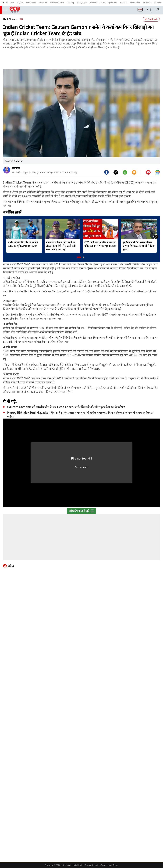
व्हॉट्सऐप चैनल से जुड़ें (82, 511)
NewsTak (93, 3)
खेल (21, 19)
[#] (116, 172)
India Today (31, 3)
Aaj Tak (20, 3)
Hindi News (9, 19)
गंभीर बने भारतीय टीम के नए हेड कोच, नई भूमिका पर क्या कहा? (23, 244)
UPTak (102, 3)
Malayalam (43, 3)
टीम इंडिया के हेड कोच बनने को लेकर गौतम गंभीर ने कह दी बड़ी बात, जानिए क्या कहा (61, 246)
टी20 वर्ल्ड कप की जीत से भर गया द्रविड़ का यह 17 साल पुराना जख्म (100, 244)
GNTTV (5, 3)
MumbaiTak (135, 3)
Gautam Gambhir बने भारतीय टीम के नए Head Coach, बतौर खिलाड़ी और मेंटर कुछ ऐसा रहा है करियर (66, 407)
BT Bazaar (147, 3)
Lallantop (70, 3)
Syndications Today (110, 865)
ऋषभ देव (16, 168)
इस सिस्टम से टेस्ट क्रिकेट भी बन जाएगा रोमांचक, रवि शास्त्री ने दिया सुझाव (138, 246)
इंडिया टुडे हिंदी (82, 3)
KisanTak (124, 3)
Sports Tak (112, 3)
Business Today (57, 3)
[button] (79, 257)
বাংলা (12, 3)
